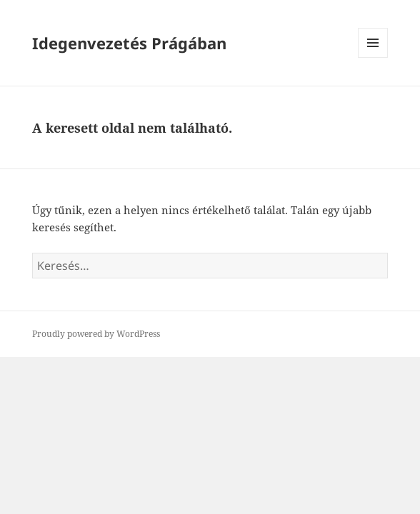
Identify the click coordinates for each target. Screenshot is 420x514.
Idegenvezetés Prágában (129, 43)
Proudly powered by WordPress (96, 334)
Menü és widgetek (373, 57)
